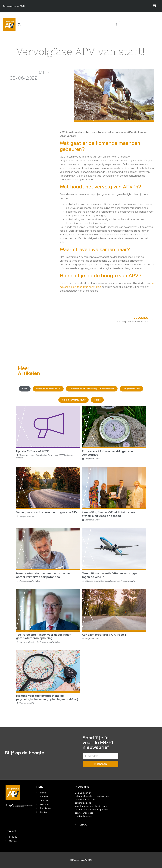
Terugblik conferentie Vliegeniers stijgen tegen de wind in (110, 575)
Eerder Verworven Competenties (33, 455)
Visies (97, 400)
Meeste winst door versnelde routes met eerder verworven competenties (44, 575)
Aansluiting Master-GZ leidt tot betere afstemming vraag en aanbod (108, 514)
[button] (19, 25)
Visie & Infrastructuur (73, 400)
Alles (25, 389)
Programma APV (131, 389)
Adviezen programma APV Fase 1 (104, 635)
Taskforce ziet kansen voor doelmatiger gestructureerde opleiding (43, 636)
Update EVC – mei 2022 (32, 451)
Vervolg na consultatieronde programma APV (47, 512)
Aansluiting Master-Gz (48, 389)
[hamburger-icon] (116, 25)
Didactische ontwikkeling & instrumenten (92, 389)
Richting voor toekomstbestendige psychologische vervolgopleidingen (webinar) (47, 697)
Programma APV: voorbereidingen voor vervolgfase (108, 453)
